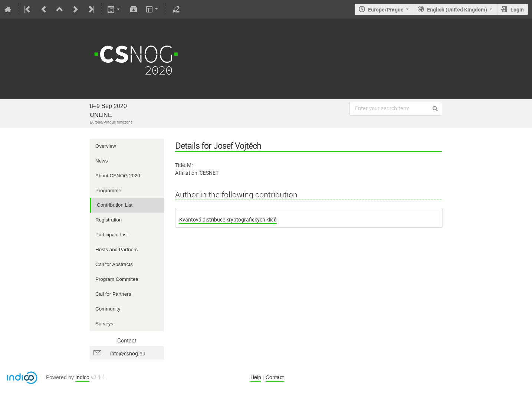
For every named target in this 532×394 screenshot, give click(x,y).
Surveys (104, 324)
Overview (106, 146)
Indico (82, 377)
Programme (108, 191)
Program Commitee (117, 279)
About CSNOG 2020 (118, 176)
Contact (275, 377)
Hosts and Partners (116, 249)
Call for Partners (113, 294)
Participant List (111, 235)
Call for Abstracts (114, 264)
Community (108, 309)
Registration (109, 220)
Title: (180, 165)
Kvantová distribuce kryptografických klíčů (228, 219)
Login (517, 9)
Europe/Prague (386, 9)
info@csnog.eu (128, 354)
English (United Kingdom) (457, 9)
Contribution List (115, 205)
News (101, 161)
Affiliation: (187, 173)
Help (256, 377)
